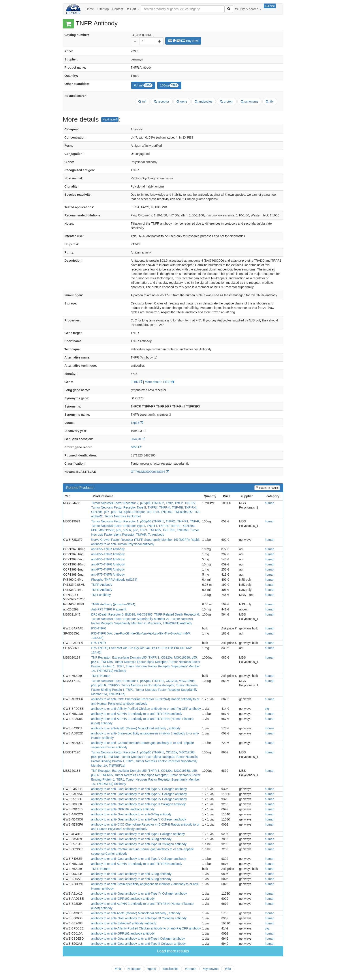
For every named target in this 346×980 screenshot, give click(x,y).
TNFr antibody (101, 595)
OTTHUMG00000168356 (150, 472)
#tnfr (118, 969)
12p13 (137, 423)
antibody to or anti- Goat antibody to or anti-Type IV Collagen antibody (139, 799)
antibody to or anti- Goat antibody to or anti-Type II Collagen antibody (138, 804)
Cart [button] (133, 9)
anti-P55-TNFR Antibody (108, 549)
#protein (191, 969)
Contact (118, 9)
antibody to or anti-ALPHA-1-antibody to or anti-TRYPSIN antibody (137, 714)
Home (90, 9)
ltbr (270, 101)
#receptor (134, 969)
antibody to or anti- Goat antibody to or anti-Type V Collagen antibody (139, 819)
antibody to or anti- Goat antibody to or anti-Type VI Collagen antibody (139, 789)
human (270, 503)
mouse (269, 728)
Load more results (173, 951)
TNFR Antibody (102, 585)
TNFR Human (101, 676)
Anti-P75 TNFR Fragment (109, 609)
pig (267, 709)
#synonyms (211, 969)
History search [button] (248, 9)
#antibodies (171, 969)
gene (182, 101)
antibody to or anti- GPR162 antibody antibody (123, 809)
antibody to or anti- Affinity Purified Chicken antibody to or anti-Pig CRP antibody (146, 709)
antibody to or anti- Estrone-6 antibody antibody (124, 923)
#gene (152, 969)
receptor (162, 101)
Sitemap (103, 9)
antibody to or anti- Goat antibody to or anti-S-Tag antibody (131, 814)
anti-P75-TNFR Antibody (108, 564)
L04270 (138, 439)
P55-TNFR (99, 628)
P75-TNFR (99, 643)
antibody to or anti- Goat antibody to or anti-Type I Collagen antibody (138, 834)
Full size (270, 6)
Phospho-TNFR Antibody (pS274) (114, 580)
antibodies (204, 101)
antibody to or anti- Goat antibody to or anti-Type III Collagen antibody (139, 844)
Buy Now (183, 41)
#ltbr (228, 969)
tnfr (142, 101)
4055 (136, 447)
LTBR (136, 382)
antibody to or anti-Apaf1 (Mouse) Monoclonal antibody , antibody (136, 728)
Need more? (110, 120)
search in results (267, 488)
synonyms (250, 101)
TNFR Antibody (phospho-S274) (113, 604)
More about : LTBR (159, 382)
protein (227, 101)
